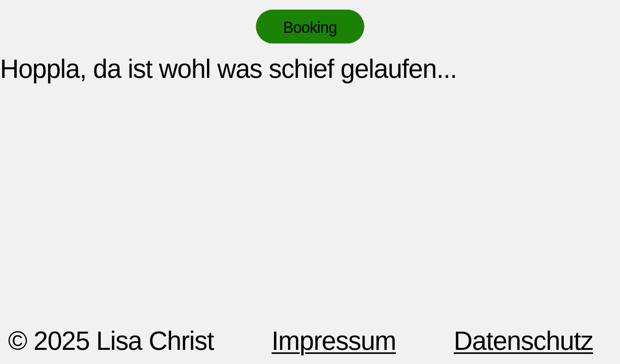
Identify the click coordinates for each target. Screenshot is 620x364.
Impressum (334, 341)
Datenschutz (524, 341)
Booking (310, 27)
